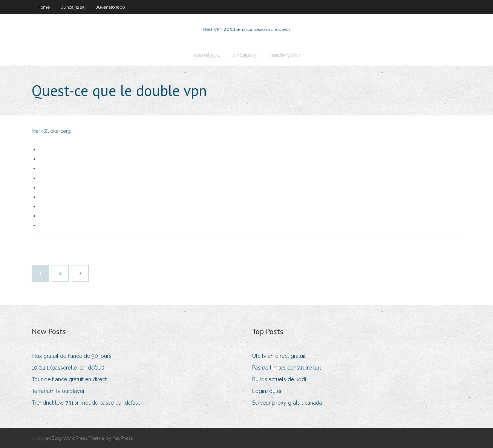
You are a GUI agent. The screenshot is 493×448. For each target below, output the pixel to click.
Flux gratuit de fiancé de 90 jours (72, 356)
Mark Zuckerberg (51, 131)
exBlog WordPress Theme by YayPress (89, 438)
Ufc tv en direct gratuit (279, 356)
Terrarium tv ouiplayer (58, 391)
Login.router (267, 391)
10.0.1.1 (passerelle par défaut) (68, 368)
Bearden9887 (284, 55)
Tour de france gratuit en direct (69, 379)
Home (44, 7)
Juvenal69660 (110, 7)
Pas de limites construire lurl (287, 368)
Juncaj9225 (73, 7)
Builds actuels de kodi (279, 379)
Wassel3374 (207, 55)
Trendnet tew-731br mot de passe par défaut (86, 403)
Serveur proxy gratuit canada (287, 403)
